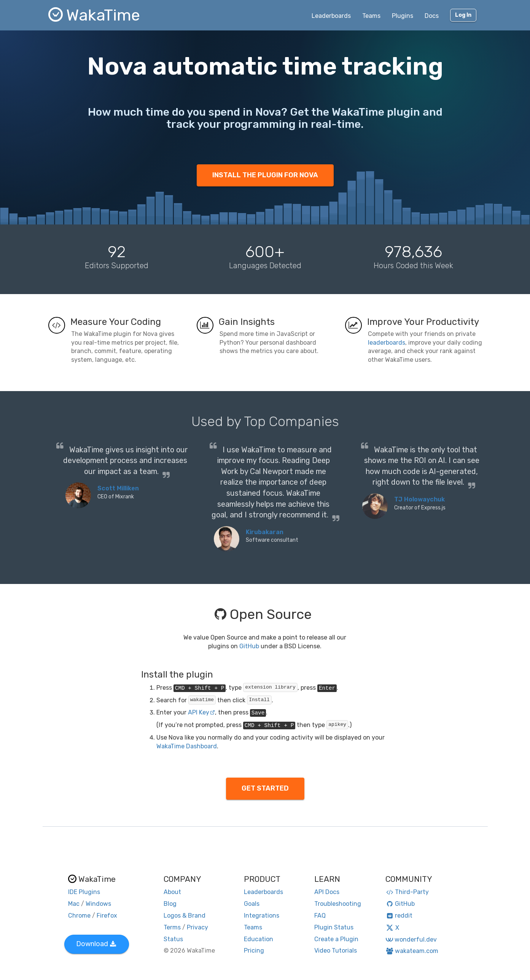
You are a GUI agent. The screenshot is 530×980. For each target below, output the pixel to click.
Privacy (197, 927)
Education (259, 939)
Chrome (79, 916)
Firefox (107, 916)
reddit (399, 916)
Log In (463, 15)
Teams (371, 16)
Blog (170, 904)
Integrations (262, 916)
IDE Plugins (84, 892)
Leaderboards (331, 16)
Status (173, 939)
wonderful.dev (411, 939)
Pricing (254, 951)
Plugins (403, 16)
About (172, 892)
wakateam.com (412, 951)
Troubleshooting (338, 904)
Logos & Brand (185, 916)
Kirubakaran (265, 532)
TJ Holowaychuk (419, 499)
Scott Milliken (118, 488)
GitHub (249, 646)
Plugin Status (334, 927)
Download (96, 944)
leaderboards (387, 343)
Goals (252, 904)
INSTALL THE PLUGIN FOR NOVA (265, 175)
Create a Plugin (336, 939)
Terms (172, 927)
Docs (432, 16)
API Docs (327, 892)
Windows (98, 904)
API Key (201, 712)
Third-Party (407, 892)
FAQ (320, 916)
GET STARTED (265, 788)
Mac (74, 904)
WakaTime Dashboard (187, 746)
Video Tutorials (336, 951)
